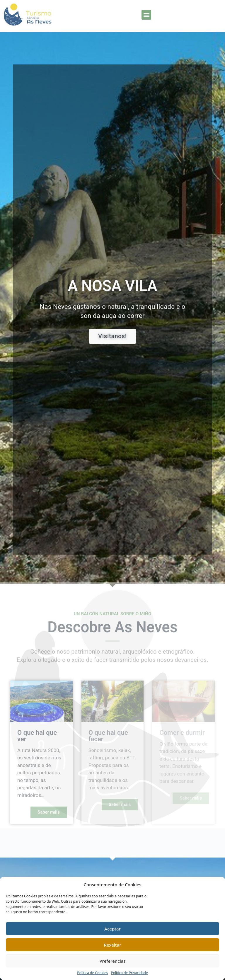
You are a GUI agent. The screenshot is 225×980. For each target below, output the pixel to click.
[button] (146, 15)
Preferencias (112, 961)
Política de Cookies (92, 973)
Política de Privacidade (129, 973)
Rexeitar (113, 945)
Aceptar (112, 929)
